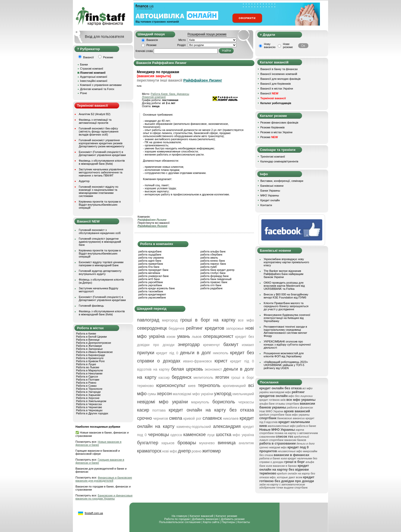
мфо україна (243, 435)
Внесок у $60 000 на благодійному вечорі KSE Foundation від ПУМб (286, 296)
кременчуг (211, 345)
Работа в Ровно (86, 383)
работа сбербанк (211, 254)
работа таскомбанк (151, 291)
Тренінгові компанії (273, 157)
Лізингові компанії (154, 97)
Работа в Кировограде (91, 355)
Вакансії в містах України (277, 88)
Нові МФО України (271, 411)
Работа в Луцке (86, 364)
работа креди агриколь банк (157, 288)
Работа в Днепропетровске (93, 343)
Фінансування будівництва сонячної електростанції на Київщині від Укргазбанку (287, 318)
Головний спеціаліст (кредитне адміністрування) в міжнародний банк (100, 242)
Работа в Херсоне (88, 398)
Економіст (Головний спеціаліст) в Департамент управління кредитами (102, 153)
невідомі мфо (278, 447)
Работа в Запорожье (89, 349)
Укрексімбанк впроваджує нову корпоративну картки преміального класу (286, 262)
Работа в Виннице (88, 340)
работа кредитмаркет (152, 294)
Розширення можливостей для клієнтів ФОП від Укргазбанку (284, 355)
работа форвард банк (215, 276)
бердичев (176, 328)
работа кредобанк (150, 251)
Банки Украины (270, 191)
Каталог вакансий (201, 516)
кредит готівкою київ (272, 400)
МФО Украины (270, 195)
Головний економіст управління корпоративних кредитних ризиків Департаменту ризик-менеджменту (102, 143)
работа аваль (209, 258)
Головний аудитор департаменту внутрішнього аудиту (100, 272)
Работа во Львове (88, 367)
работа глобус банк (213, 273)
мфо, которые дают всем (286, 477)
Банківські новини (272, 186)
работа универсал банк (153, 276)
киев (192, 386)
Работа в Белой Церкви (91, 337)
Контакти (266, 205)
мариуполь (200, 402)
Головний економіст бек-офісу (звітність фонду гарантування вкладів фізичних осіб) (99, 131)
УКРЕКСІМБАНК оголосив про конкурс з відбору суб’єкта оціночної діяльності (287, 345)
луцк (211, 435)
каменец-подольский (194, 427)
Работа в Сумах (86, 386)
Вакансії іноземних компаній (279, 74)
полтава (159, 410)
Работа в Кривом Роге (90, 361)
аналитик (246, 443)
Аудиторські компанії (94, 77)
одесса (176, 435)
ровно (197, 451)
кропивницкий (234, 386)
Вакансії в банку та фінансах (279, 69)
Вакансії (269, 93)
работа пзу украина (151, 258)
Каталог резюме (226, 516)
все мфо (246, 320)
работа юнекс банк (213, 261)
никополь (220, 353)
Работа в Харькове (88, 395)
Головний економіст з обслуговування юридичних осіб (100, 231)
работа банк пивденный (216, 279)
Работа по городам (177, 519)
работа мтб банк (149, 279)
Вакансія (152, 40)
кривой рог (192, 418)
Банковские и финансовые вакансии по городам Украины (104, 497)
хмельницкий (243, 394)
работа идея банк (150, 261)
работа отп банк (211, 285)
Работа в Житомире (89, 346)
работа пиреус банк (213, 264)
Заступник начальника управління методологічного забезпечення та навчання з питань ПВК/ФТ (101, 172)
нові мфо (170, 451)
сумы (152, 394)
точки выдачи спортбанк (292, 487)
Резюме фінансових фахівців (279, 123)
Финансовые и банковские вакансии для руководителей (104, 479)
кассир (164, 378)
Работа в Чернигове (89, 407)
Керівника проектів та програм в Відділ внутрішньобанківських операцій (100, 205)
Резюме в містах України (276, 132)
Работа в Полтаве (88, 380)
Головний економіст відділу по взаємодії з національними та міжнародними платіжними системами (99, 191)
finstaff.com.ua (94, 513)
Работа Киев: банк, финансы (170, 94)
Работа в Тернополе (89, 389)
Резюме (152, 45)
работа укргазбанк (150, 285)
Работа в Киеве (86, 334)
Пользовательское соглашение (180, 522)
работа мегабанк (149, 273)
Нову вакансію (270, 46)
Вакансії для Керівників (276, 84)
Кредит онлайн (270, 200)
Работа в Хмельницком (91, 401)
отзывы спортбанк (287, 404)
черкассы (246, 402)
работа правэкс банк (214, 282)
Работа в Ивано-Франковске (94, 352)
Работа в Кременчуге (90, 358)
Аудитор (84, 181)
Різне (83, 93)
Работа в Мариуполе (90, 370)
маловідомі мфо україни (193, 394)
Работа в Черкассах (89, 404)
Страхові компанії (92, 69)
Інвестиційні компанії (94, 81)
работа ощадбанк (150, 254)
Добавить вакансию (205, 519)
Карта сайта (211, 522)
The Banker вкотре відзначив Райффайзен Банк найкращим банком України (283, 274)
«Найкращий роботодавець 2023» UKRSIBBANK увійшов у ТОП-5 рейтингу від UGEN (286, 365)
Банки (84, 64)
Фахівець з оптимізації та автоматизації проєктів (95, 121)
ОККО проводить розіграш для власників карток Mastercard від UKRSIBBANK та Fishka (284, 286)
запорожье (235, 328)
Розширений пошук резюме (207, 34)
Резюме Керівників (272, 127)
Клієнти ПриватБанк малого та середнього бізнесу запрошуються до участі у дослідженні (286, 306)
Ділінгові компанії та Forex (97, 89)
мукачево (207, 443)
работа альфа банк (213, 251)
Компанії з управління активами (101, 85)
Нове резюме (288, 46)
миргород (170, 320)
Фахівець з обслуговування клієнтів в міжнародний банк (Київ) (102, 162)
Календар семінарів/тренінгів (279, 161)
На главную (179, 516)
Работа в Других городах (92, 413)
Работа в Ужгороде (88, 392)
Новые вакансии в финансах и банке (98, 443)
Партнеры (228, 522)
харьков (168, 443)
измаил (248, 345)
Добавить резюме (233, 519)
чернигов (160, 418)
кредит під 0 (167, 353)
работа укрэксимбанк (152, 297)
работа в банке (306, 426)
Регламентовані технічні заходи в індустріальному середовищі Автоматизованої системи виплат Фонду (285, 331)
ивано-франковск (197, 361)
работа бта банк (149, 267)
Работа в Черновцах (89, 410)
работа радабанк (211, 288)
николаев (231, 418)
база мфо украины (297, 415)
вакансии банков (295, 440)
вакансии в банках (285, 466)
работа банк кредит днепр (218, 270)
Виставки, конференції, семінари (282, 181)
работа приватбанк (151, 264)
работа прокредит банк (153, 270)
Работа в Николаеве (89, 373)
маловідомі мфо (280, 392)
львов (197, 337)
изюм (171, 337)
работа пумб (209, 267)
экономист (213, 369)
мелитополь (203, 378)
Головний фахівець (91, 306)
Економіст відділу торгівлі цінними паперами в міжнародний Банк (101, 264)
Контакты (244, 522)
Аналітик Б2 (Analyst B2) (95, 114)
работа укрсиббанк (151, 282)
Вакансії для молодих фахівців (280, 79)
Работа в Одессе (87, 376)
